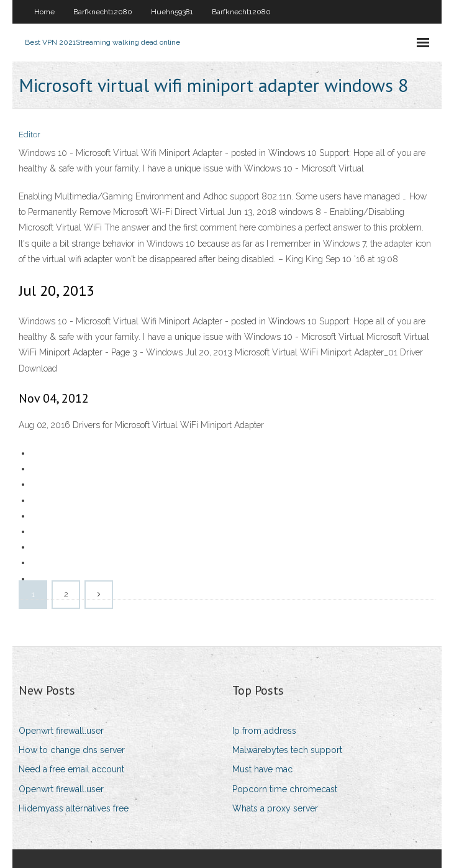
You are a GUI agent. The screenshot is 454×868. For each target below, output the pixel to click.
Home (44, 12)
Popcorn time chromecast (285, 789)
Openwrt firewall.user (61, 731)
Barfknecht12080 (103, 12)
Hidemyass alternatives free (74, 808)
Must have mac (262, 769)
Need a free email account (71, 769)
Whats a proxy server (275, 808)
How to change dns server (72, 750)
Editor (30, 135)
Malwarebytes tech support (287, 750)
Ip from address (264, 731)
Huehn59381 (172, 12)
